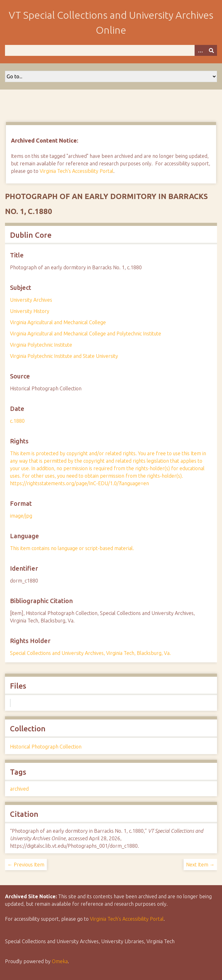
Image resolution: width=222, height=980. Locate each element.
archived (19, 789)
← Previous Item (26, 865)
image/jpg (21, 516)
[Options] (200, 50)
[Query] (111, 50)
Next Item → (200, 865)
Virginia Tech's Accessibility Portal (76, 171)
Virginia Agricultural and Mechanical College (58, 322)
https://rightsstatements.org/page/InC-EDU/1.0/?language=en (79, 483)
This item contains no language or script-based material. (72, 548)
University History (30, 311)
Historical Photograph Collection (46, 747)
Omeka (60, 961)
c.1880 (17, 421)
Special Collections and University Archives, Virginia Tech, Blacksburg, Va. (90, 653)
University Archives (31, 300)
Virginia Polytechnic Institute (41, 345)
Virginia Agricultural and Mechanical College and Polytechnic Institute (86, 334)
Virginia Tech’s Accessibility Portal (127, 919)
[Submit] (211, 50)
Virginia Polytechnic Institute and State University (64, 356)
